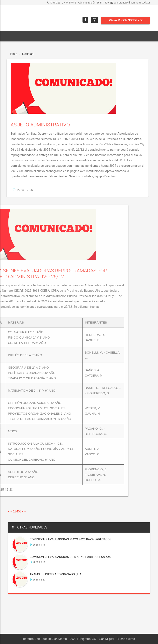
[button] (124, 36)
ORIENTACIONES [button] (63, 36)
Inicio (14, 54)
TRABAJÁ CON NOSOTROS (125, 20)
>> (24, 511)
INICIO (14, 36)
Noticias (28, 54)
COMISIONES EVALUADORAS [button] (97, 36)
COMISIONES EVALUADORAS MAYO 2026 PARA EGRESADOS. (71, 540)
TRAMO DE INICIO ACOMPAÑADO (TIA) (56, 575)
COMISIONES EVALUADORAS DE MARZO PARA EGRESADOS (70, 557)
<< (10, 511)
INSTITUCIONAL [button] (35, 36)
